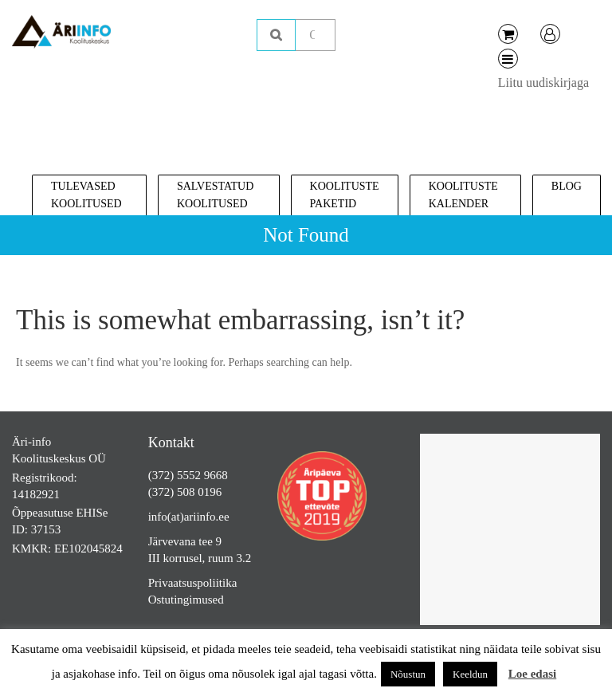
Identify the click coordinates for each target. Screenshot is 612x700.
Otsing (276, 35)
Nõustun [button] (408, 674)
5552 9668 (202, 475)
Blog (567, 186)
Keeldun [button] (470, 674)
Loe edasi (532, 674)
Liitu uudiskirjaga (543, 83)
